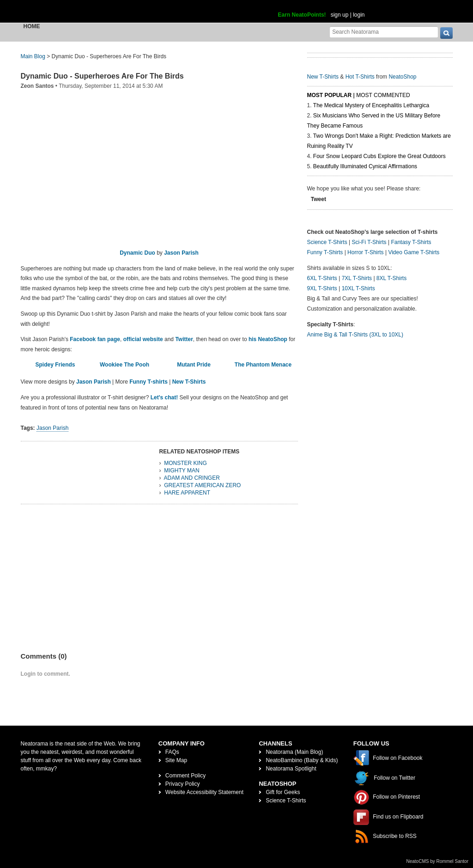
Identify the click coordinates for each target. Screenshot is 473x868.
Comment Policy (185, 776)
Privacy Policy (183, 784)
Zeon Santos (37, 86)
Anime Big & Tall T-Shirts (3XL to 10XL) (355, 335)
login (359, 15)
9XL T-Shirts (322, 288)
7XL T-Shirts (357, 278)
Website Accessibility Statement (204, 792)
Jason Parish (181, 253)
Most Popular (330, 95)
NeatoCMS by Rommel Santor (438, 861)
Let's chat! (164, 397)
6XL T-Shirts (322, 278)
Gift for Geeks (283, 792)
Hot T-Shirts (360, 77)
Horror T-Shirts (365, 252)
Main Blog (33, 56)
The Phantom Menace (263, 365)
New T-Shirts (189, 382)
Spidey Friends (55, 365)
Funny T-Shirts (325, 252)
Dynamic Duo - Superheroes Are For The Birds (102, 76)
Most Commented (383, 95)
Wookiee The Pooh (124, 365)
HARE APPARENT (187, 493)
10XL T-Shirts (358, 288)
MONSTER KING (185, 463)
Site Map (176, 760)
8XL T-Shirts (391, 278)
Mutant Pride (194, 365)
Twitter (184, 339)
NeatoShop (402, 77)
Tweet (318, 199)
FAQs (172, 752)
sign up (340, 15)
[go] (446, 33)
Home (32, 26)
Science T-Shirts (327, 242)
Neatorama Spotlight (291, 769)
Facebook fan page (95, 339)
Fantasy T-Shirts (411, 242)
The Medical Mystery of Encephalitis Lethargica (371, 105)
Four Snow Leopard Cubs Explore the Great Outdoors (379, 156)
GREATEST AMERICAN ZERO (202, 485)
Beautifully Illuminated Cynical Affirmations (365, 166)
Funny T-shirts (149, 382)
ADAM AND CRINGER (192, 478)
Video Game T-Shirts (414, 252)
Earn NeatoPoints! (302, 15)
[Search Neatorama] (384, 32)
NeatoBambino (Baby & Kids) (302, 760)
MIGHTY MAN (182, 471)
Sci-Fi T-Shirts (369, 242)
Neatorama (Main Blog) (294, 752)
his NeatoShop (268, 339)
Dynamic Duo (137, 253)
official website (143, 339)
